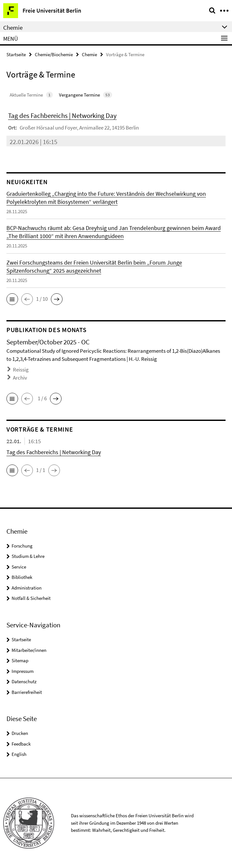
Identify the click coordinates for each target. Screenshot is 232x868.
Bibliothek (22, 577)
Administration (27, 588)
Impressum (23, 671)
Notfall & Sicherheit (31, 598)
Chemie (89, 54)
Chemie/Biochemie (54, 54)
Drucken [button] (20, 733)
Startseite (16, 54)
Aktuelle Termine (31, 95)
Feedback (21, 744)
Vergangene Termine (86, 95)
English (19, 754)
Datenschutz (24, 681)
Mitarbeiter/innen (29, 650)
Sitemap (20, 660)
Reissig (21, 370)
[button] (12, 299)
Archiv (20, 378)
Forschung (22, 546)
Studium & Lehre (28, 556)
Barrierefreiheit (27, 692)
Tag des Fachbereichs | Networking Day (62, 115)
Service (19, 567)
